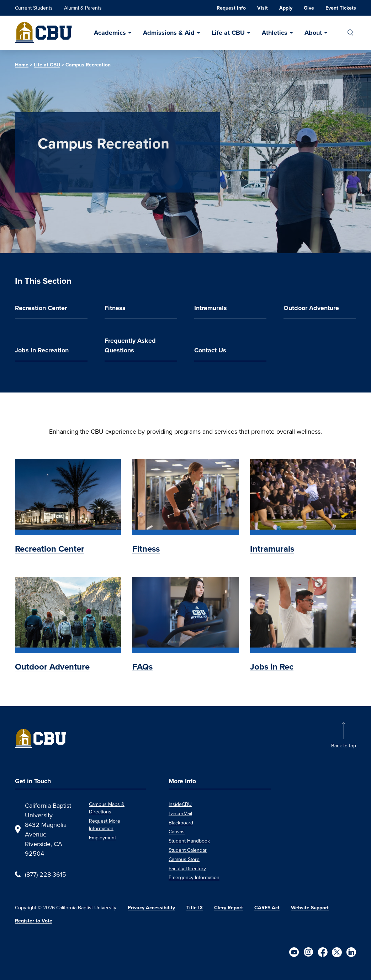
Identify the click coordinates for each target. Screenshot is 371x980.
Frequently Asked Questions (130, 345)
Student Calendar (188, 850)
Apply (286, 8)
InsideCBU (180, 804)
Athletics (275, 33)
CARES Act (267, 908)
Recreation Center (41, 308)
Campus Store (184, 859)
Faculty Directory (187, 868)
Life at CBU (228, 33)
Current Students (34, 8)
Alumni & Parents (83, 8)
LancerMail (180, 813)
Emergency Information (194, 877)
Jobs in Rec (272, 667)
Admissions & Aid (169, 33)
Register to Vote (34, 921)
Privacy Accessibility (151, 908)
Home (22, 65)
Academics (110, 33)
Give (309, 8)
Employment (102, 838)
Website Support (310, 908)
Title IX (195, 908)
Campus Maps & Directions (107, 808)
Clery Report (229, 908)
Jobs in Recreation (42, 350)
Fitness (115, 308)
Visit (263, 8)
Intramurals (211, 308)
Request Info (231, 8)
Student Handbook (189, 841)
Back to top (344, 746)
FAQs (142, 667)
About (313, 33)
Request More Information (105, 825)
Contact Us (210, 350)
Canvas (177, 832)
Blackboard (181, 823)
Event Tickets (341, 8)
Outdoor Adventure (311, 308)
